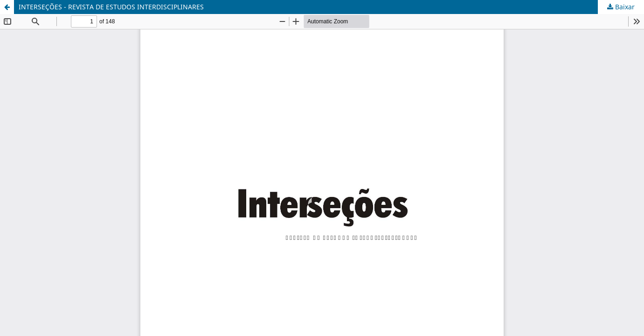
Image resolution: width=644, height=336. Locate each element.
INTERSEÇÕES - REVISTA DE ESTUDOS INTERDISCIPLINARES (111, 7)
